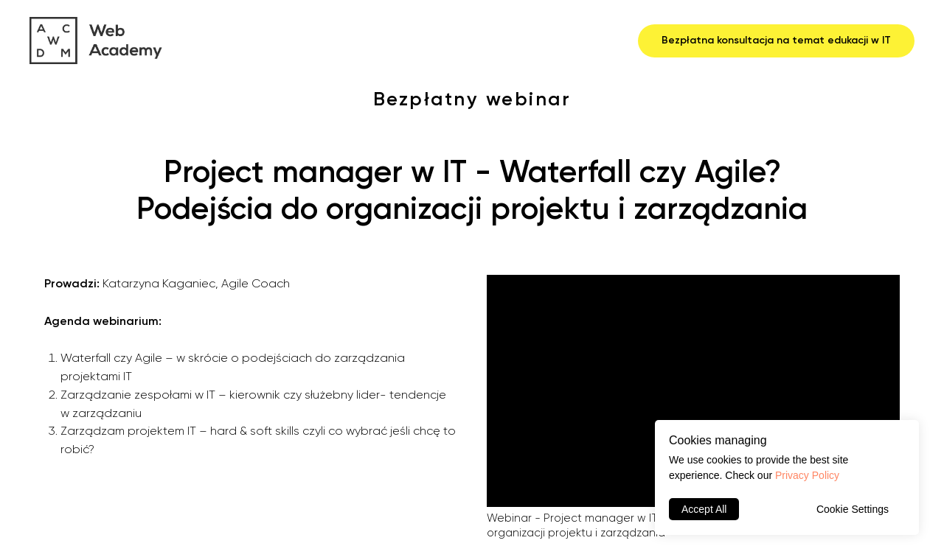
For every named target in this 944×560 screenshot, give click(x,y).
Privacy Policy (807, 475)
